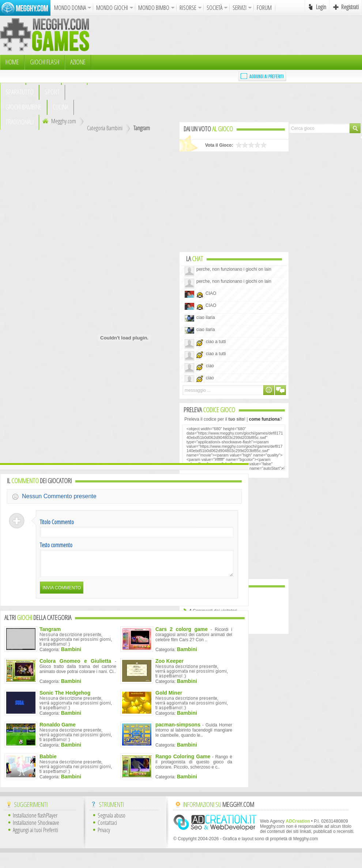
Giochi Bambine (24, 107)
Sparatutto (20, 92)
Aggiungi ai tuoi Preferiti (35, 834)
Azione (78, 62)
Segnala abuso (112, 820)
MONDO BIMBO (154, 8)
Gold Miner (169, 697)
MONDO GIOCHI (112, 8)
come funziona (264, 419)
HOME (12, 62)
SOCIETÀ (214, 8)
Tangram (142, 128)
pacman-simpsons (178, 729)
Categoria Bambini (105, 128)
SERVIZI (240, 8)
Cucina (61, 107)
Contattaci (107, 827)
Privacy (104, 834)
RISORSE (188, 8)
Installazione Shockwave (36, 827)
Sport (52, 92)
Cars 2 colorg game (182, 634)
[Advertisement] (158, 69)
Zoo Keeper (169, 665)
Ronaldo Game (58, 729)
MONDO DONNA (70, 8)
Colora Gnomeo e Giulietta (75, 665)
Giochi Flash (45, 62)
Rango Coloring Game (183, 761)
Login (321, 7)
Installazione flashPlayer (35, 820)
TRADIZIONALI (20, 122)
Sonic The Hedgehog (65, 697)
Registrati (350, 7)
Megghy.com (58, 121)
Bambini (71, 654)
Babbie (48, 761)
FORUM (264, 8)
